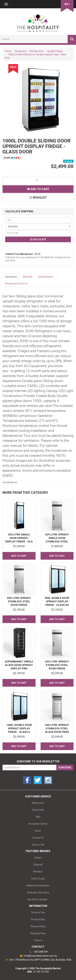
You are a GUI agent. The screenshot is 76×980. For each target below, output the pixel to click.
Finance (38, 940)
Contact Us (38, 838)
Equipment (21, 51)
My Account (38, 803)
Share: (12, 158)
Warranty (28, 277)
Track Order (38, 810)
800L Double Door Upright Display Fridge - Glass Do (57, 601)
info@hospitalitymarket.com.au (38, 956)
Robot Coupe (38, 879)
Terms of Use (38, 912)
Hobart (38, 858)
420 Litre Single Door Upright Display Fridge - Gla (19, 538)
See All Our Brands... (38, 899)
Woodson (38, 872)
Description (11, 277)
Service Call (38, 845)
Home (8, 51)
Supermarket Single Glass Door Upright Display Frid (19, 665)
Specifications (46, 277)
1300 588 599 (38, 952)
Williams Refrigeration (38, 886)
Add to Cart (38, 189)
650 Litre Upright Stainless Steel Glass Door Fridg (57, 728)
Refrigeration (37, 51)
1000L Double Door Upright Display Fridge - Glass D (19, 728)
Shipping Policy (38, 933)
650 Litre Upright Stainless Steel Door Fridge (57, 665)
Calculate (38, 239)
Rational (38, 865)
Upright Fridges (55, 51)
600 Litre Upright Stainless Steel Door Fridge (19, 601)
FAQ (38, 817)
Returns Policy (38, 926)
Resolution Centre (38, 824)
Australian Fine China (38, 893)
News (38, 831)
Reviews (16, 284)
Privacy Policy (38, 919)
